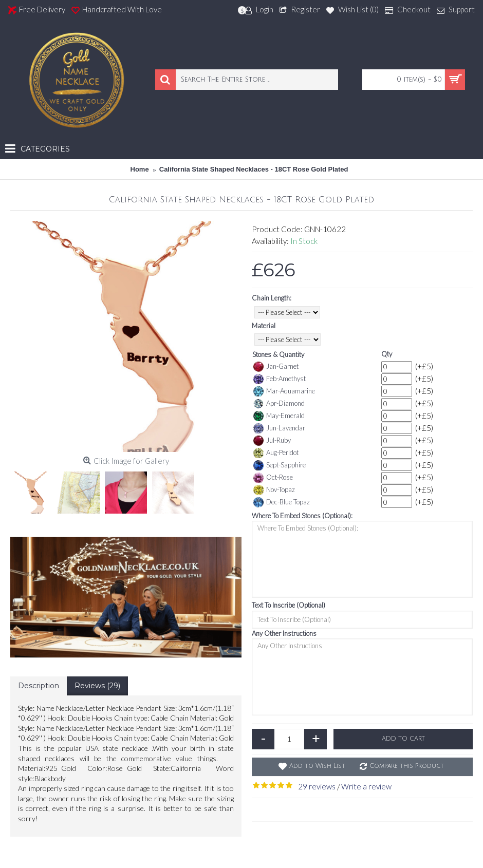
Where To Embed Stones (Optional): (302, 516)
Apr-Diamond (279, 404)
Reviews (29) (97, 686)
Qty (387, 354)
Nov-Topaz (274, 490)
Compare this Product (407, 766)
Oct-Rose (273, 478)
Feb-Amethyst (280, 379)
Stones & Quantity (278, 354)
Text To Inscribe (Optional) (289, 605)
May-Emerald (279, 416)
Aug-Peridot (276, 453)
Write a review (366, 786)
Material (264, 326)
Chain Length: (272, 298)
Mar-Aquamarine (284, 391)
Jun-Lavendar (279, 428)
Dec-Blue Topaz (282, 502)
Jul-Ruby (272, 441)
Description (39, 686)
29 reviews (317, 786)
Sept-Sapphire (280, 465)
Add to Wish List (317, 766)
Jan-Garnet (276, 367)
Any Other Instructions (284, 633)
